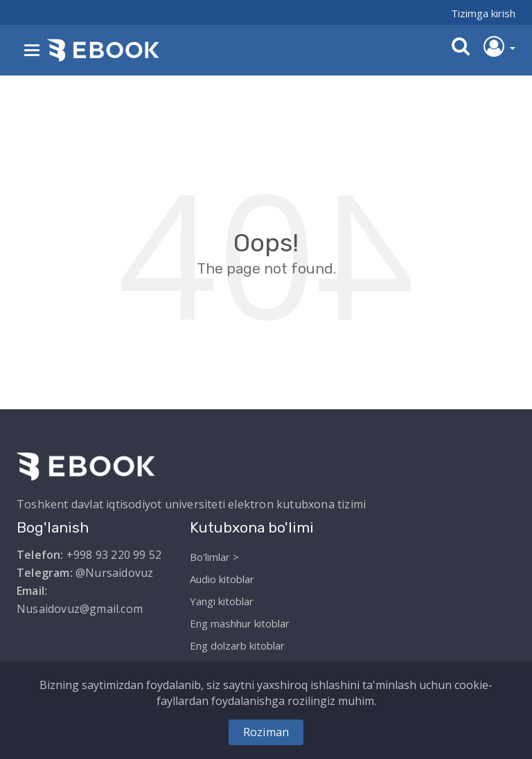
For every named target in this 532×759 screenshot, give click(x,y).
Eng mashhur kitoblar (240, 623)
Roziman (266, 732)
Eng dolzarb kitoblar (237, 645)
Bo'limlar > (214, 557)
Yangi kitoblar (222, 601)
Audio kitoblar (222, 579)
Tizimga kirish (483, 13)
